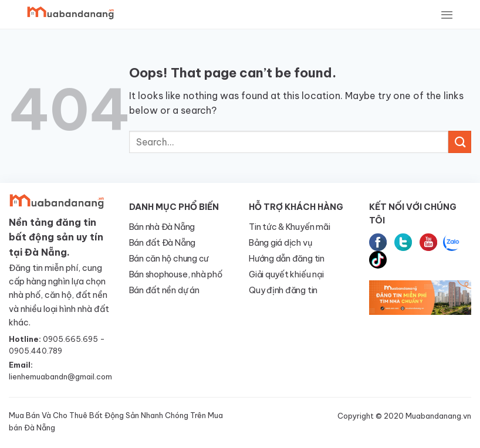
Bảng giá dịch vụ (280, 243)
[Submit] (460, 142)
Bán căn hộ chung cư (169, 259)
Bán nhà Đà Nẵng (162, 227)
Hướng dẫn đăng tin (287, 259)
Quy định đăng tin (283, 290)
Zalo (452, 242)
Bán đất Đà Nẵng (163, 243)
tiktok (378, 260)
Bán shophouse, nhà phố (176, 274)
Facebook (378, 242)
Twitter (403, 242)
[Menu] (447, 15)
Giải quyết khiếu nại (286, 274)
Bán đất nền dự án (164, 290)
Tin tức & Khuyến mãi (289, 227)
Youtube (428, 242)
